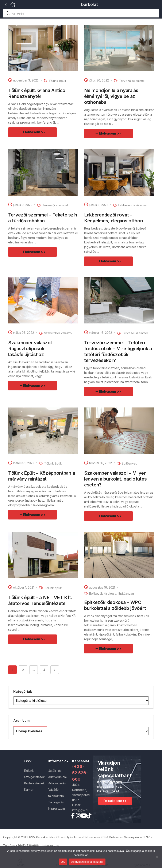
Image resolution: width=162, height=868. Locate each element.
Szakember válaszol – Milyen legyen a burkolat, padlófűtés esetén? (115, 479)
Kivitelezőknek (34, 783)
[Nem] (157, 857)
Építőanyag (130, 463)
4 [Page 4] (44, 670)
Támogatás (56, 802)
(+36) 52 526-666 (80, 773)
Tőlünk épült (57, 81)
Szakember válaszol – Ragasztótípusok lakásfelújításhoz (32, 349)
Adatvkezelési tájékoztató (87, 862)
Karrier (29, 790)
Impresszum (57, 809)
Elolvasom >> (34, 132)
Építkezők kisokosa (103, 594)
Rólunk (29, 771)
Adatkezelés (57, 783)
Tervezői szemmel (132, 81)
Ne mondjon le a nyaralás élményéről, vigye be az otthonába (111, 96)
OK (63, 862)
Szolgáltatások (34, 777)
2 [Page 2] (23, 670)
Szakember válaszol (58, 333)
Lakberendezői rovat (133, 205)
